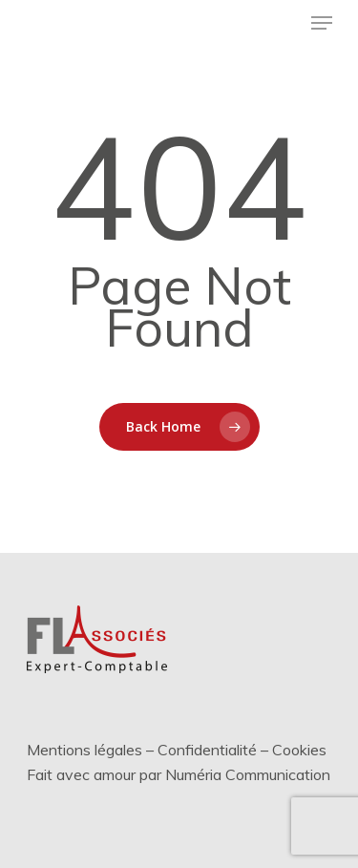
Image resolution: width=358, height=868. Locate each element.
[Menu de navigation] (322, 23)
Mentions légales (84, 750)
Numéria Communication (248, 774)
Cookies (299, 750)
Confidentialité (207, 750)
